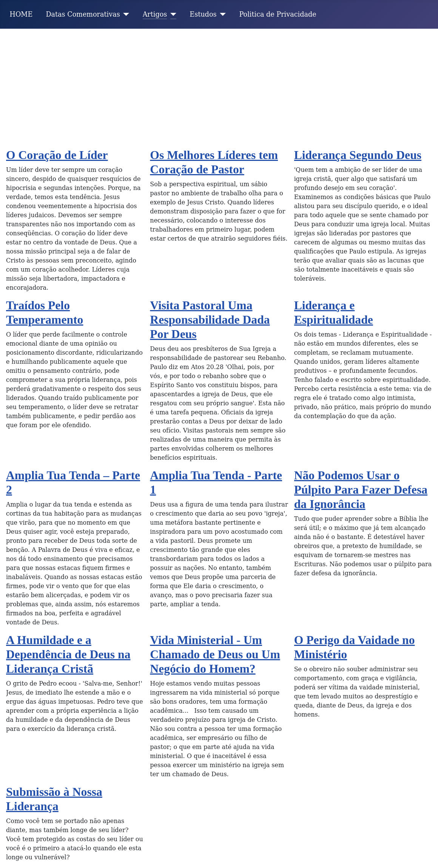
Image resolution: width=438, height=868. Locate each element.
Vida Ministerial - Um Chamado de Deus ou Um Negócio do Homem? (215, 654)
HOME (21, 14)
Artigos (155, 14)
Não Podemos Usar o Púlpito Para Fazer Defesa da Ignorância (361, 490)
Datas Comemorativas (83, 14)
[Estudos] (221, 14)
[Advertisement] (219, 85)
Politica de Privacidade (278, 14)
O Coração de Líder (57, 155)
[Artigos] (172, 14)
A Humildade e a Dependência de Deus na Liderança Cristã (68, 654)
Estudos (203, 14)
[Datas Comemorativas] (125, 14)
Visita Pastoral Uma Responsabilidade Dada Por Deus (210, 320)
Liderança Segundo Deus (358, 155)
